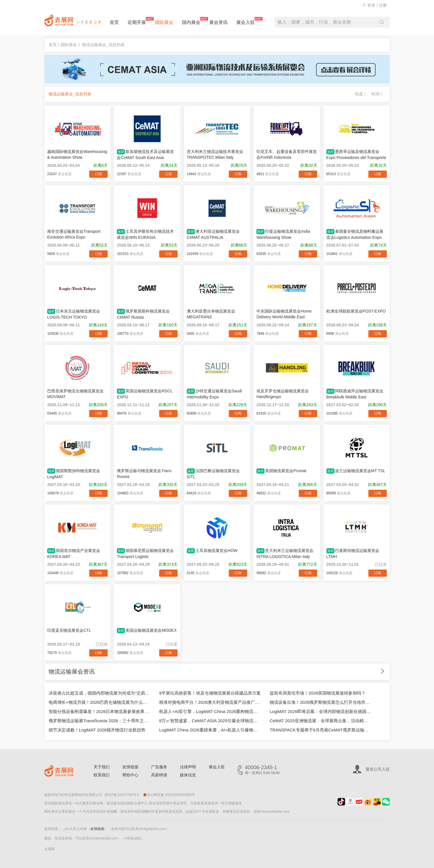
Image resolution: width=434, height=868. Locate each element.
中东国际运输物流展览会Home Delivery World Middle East (284, 314)
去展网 (50, 849)
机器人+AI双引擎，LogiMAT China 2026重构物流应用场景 (210, 711)
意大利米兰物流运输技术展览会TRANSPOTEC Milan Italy (215, 154)
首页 (114, 22)
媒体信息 (188, 775)
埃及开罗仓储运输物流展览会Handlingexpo (283, 394)
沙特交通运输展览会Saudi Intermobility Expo (214, 394)
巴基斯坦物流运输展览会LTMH (353, 554)
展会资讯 (218, 22)
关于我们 (102, 767)
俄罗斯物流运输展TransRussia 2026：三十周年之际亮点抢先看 (100, 721)
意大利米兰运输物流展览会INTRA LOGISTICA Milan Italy (285, 554)
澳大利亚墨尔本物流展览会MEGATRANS (211, 314)
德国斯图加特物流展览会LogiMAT (74, 474)
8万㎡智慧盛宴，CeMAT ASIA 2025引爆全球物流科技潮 (210, 721)
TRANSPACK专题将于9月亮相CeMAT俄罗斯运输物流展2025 (321, 730)
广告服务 (159, 767)
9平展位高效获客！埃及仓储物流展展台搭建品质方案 (210, 693)
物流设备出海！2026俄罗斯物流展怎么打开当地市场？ (321, 702)
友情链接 (130, 767)
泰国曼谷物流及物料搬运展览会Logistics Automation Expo (355, 234)
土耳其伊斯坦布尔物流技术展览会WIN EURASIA (145, 234)
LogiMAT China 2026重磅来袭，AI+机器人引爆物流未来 (210, 730)
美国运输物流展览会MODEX (147, 631)
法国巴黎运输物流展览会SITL (213, 474)
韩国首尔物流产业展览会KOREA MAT (74, 554)
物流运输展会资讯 (72, 672)
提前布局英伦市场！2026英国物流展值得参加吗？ (318, 693)
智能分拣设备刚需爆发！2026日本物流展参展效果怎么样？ (100, 711)
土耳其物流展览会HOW (212, 551)
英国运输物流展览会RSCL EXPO (145, 394)
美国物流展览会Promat (281, 471)
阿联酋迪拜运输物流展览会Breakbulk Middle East (355, 394)
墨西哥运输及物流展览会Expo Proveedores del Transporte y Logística (356, 155)
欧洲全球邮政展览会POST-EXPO (356, 311)
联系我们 (102, 775)
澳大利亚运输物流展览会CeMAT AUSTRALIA (213, 234)
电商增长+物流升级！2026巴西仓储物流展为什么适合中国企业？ (100, 702)
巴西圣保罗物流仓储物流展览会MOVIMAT (75, 394)
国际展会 (164, 22)
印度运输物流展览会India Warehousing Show (283, 234)
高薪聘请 (159, 775)
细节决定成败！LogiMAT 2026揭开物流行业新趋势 (97, 730)
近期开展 (137, 21)
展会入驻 (245, 21)
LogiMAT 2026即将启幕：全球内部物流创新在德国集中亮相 (321, 711)
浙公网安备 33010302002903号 (169, 795)
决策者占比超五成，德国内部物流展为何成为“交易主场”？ (100, 693)
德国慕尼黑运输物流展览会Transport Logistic (145, 554)
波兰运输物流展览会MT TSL (356, 471)
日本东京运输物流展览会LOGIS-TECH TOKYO (74, 314)
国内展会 (191, 21)
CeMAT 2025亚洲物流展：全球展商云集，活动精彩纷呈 (321, 721)
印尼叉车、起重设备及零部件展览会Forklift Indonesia (287, 154)
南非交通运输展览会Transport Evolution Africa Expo (74, 234)
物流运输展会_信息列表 (103, 45)
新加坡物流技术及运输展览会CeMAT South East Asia (145, 155)
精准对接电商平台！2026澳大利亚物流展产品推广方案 (210, 702)
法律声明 (188, 767)
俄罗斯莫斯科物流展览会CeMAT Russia (143, 314)
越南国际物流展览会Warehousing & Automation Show (77, 154)
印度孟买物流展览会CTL (69, 630)
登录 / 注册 (374, 5)
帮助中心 (130, 775)
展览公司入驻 (378, 769)
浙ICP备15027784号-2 (122, 795)
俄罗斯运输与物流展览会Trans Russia (144, 474)
